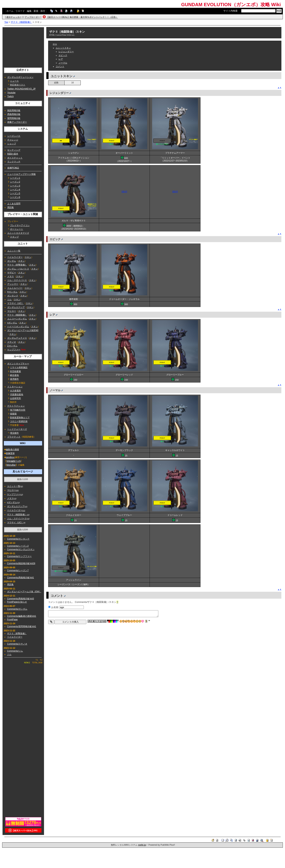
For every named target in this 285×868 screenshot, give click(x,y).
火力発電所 (15, 391)
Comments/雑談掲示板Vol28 (21, 563)
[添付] (124, 192)
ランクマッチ (14, 162)
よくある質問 (14, 204)
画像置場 (10, 453)
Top (6, 22)
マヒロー (12, 311)
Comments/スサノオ (17, 644)
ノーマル (63, 63)
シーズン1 (15, 178)
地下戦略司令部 (18, 410)
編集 (29, 11)
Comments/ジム (15, 651)
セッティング (14, 150)
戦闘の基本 (13, 154)
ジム (9, 300)
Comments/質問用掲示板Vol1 (22, 626)
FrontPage (12, 620)
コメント (60, 66)
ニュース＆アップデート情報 (21, 174)
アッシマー (13, 284)
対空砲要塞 (15, 371)
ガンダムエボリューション (20, 77)
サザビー (12, 273)
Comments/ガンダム (17, 609)
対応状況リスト (18, 85)
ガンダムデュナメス (17, 338)
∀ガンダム (12, 292)
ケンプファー (14, 350)
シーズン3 (15, 186)
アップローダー (32, 17)
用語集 (11, 207)
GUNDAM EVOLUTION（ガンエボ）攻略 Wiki (231, 5)
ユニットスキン (63, 48)
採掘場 (13, 414)
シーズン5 (15, 193)
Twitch (10, 96)
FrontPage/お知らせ (17, 602)
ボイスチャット (15, 158)
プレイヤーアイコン (20, 225)
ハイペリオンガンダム (18, 327)
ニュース (14, 81)
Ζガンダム (12, 346)
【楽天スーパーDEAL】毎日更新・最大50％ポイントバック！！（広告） (82, 17)
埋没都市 (14, 433)
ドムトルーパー (15, 288)
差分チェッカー (14, 17)
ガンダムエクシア (16, 307)
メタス (11, 276)
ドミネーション (15, 387)
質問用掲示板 (14, 118)
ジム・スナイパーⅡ (17, 280)
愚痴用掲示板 (14, 114)
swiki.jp (142, 845)
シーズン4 (15, 190)
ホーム (10, 11)
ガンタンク (13, 296)
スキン (28, 257)
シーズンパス (14, 136)
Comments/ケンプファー (19, 556)
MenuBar (11, 465)
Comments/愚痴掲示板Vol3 (21, 599)
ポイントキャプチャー (18, 364)
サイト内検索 (230, 11)
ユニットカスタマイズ (18, 233)
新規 (36, 11)
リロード (20, 11)
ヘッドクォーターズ (17, 429)
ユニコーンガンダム (17, 319)
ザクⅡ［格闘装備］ (21, 22)
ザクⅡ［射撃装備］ (17, 265)
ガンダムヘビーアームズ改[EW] (23, 330)
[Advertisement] (23, 46)
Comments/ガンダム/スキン (21, 549)
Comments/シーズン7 (18, 570)
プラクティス (14, 437)
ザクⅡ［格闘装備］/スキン (67, 32)
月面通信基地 (17, 394)
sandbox (10, 457)
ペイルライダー (15, 257)
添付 (43, 11)
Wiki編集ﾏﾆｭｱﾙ (14, 461)
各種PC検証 (13, 168)
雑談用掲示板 (14, 110)
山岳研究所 (15, 398)
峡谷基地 (14, 375)
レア (61, 59)
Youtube (11, 93)
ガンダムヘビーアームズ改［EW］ (24, 592)
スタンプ (14, 237)
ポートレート (17, 229)
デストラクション (16, 406)
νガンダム (12, 323)
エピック (63, 55)
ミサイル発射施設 (19, 367)
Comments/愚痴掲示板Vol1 (21, 578)
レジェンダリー (66, 52)
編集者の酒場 (12, 450)
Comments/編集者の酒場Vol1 (22, 616)
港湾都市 (14, 379)
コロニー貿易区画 (19, 421)
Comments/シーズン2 (18, 546)
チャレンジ (13, 140)
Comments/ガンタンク (18, 539)
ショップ (12, 144)
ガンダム (12, 261)
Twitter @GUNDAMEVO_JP (21, 89)
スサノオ (12, 342)
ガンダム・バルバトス (18, 269)
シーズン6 (15, 197)
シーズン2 (15, 182)
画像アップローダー (17, 122)
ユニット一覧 (14, 251)
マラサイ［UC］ (15, 303)
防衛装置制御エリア (20, 418)
